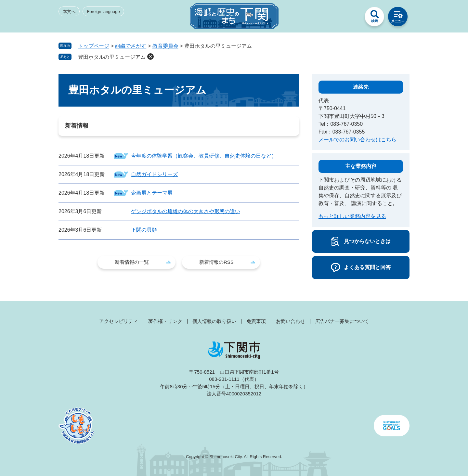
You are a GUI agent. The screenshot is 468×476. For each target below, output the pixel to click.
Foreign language (103, 12)
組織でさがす (131, 46)
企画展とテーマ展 (152, 193)
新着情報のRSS (216, 262)
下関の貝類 (144, 230)
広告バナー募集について (342, 321)
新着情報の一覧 (132, 262)
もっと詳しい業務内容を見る (352, 216)
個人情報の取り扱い (214, 321)
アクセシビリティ (119, 321)
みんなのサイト (351, 18)
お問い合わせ (291, 321)
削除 (150, 57)
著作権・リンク (165, 321)
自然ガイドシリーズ (154, 174)
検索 (374, 18)
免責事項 (256, 321)
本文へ (69, 12)
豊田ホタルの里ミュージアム (112, 57)
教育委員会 (165, 46)
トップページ (94, 46)
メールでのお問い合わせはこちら (357, 140)
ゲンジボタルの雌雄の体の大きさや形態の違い (186, 211)
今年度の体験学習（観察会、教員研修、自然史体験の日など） (204, 156)
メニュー (398, 18)
